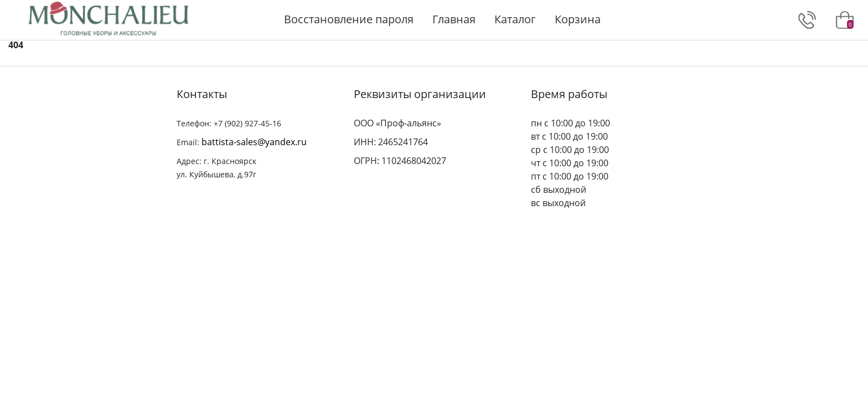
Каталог (515, 19)
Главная (454, 19)
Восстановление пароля (349, 19)
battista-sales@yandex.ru (254, 142)
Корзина (578, 19)
